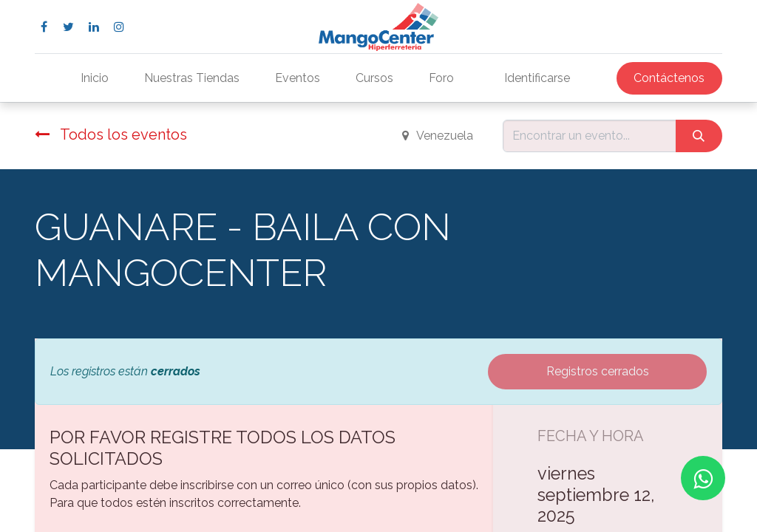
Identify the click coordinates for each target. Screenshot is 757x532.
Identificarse (537, 78)
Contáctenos (669, 78)
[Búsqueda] (699, 136)
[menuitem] (95, 78)
